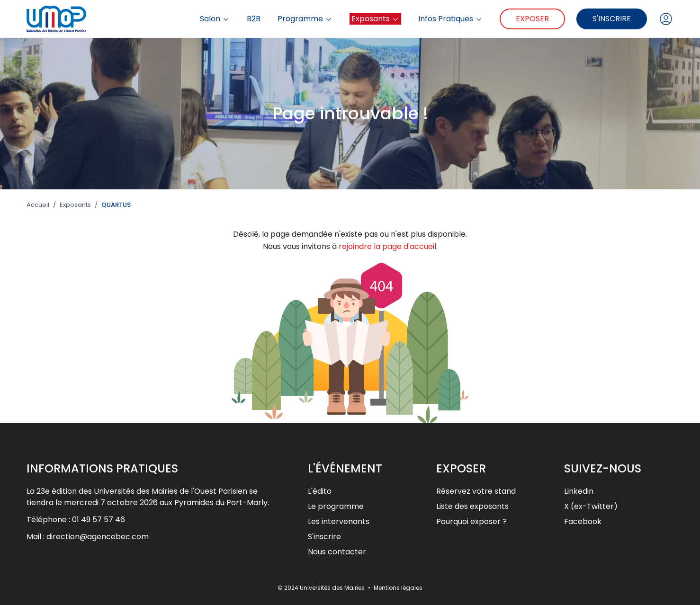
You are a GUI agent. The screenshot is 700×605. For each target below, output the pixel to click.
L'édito (320, 491)
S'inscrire (612, 19)
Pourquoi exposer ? (471, 521)
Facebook (583, 521)
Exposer (532, 19)
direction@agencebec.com (98, 537)
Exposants (375, 19)
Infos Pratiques (450, 19)
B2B (254, 19)
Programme (305, 19)
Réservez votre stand (476, 491)
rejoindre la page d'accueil (387, 246)
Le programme (336, 506)
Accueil (38, 205)
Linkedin (579, 491)
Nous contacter (337, 552)
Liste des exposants (472, 506)
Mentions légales (398, 588)
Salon (215, 19)
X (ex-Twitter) (591, 506)
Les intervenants (339, 521)
